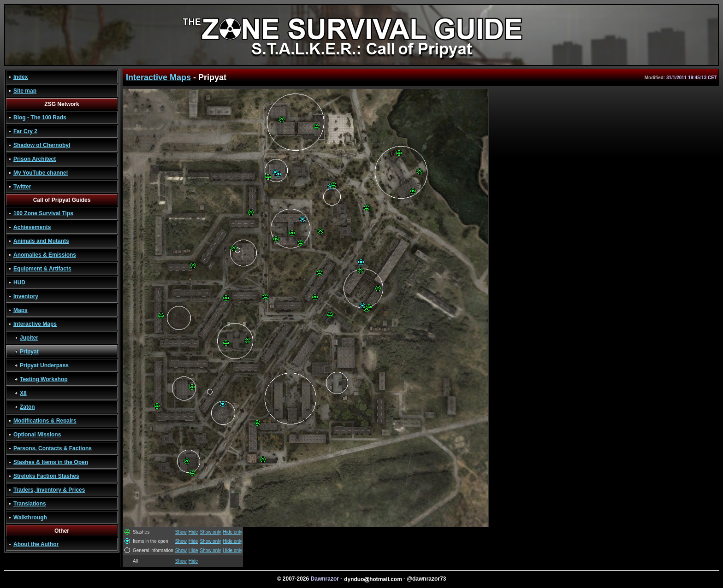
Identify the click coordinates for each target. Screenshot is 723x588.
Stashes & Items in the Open (51, 462)
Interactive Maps (35, 324)
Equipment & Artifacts (42, 269)
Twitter (22, 187)
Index (21, 77)
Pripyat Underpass (44, 365)
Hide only (233, 532)
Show (181, 532)
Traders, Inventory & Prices (49, 490)
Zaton (27, 407)
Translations (30, 504)
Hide (193, 532)
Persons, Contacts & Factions (53, 448)
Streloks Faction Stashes (46, 476)
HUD (19, 282)
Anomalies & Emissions (45, 255)
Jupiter (29, 338)
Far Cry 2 (25, 131)
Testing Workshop (44, 379)
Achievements (32, 227)
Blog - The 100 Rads (40, 118)
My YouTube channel (41, 173)
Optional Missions (37, 435)
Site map (25, 91)
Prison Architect (35, 159)
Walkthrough (30, 517)
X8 (23, 393)
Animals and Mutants (41, 241)
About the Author (36, 544)
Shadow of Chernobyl (42, 145)
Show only (210, 532)
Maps (21, 310)
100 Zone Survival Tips (43, 213)
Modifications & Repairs (45, 421)
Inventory (26, 296)
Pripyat (29, 352)
